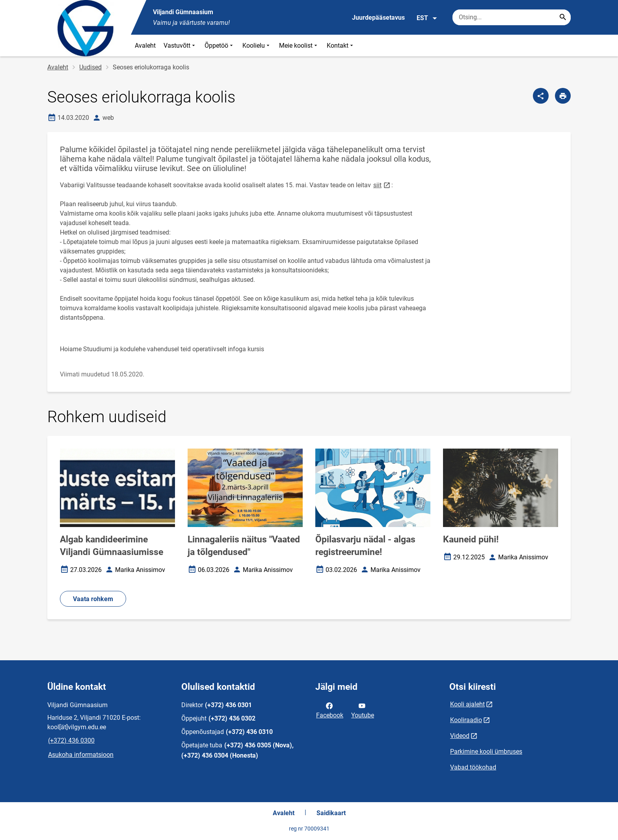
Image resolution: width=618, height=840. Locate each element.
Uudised (90, 67)
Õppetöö (220, 46)
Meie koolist (299, 46)
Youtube (363, 710)
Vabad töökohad (473, 767)
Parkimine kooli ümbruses (486, 752)
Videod (460, 736)
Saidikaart (331, 813)
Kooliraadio (466, 720)
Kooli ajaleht (467, 704)
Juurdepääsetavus (378, 18)
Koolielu (257, 46)
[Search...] (563, 17)
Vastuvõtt (180, 46)
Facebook (330, 710)
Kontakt (341, 46)
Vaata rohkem (93, 599)
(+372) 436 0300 (71, 740)
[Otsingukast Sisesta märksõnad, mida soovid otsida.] (512, 17)
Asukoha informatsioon (81, 755)
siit (382, 185)
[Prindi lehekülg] (563, 96)
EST (427, 18)
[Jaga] (541, 96)
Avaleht (145, 46)
